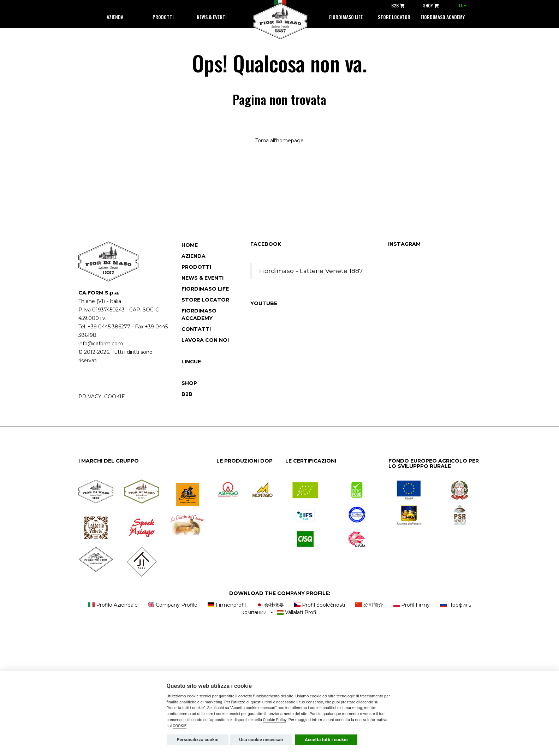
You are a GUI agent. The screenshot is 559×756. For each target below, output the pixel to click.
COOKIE (115, 397)
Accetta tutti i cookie (326, 740)
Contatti (196, 329)
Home (190, 245)
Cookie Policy (275, 720)
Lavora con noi (205, 340)
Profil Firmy (412, 605)
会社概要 (270, 605)
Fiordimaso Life (205, 289)
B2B (398, 5)
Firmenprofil (227, 605)
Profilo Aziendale (113, 605)
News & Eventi (212, 17)
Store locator (394, 17)
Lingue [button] (191, 362)
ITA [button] (462, 5)
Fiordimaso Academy (443, 17)
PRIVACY (90, 397)
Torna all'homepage (279, 141)
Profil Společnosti (320, 605)
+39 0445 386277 (109, 327)
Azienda (115, 17)
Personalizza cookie (197, 740)
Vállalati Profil (297, 612)
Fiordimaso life (346, 17)
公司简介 (369, 605)
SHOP (431, 5)
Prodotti (163, 17)
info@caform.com (101, 344)
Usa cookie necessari (261, 740)
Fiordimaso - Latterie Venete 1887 (311, 271)
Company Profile (173, 605)
